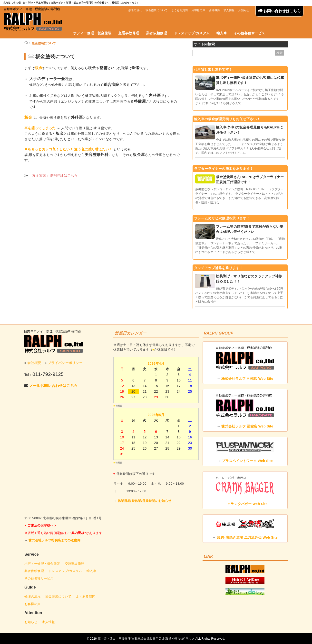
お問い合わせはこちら (279, 11)
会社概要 (214, 10)
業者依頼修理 (156, 33)
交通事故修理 (129, 33)
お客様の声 (198, 10)
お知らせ (244, 10)
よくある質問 (180, 10)
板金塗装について (156, 10)
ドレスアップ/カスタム (192, 33)
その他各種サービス (249, 33)
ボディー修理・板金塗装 (92, 33)
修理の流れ (135, 10)
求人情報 (229, 10)
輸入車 (222, 33)
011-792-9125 (48, 374)
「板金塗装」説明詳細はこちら (53, 175)
